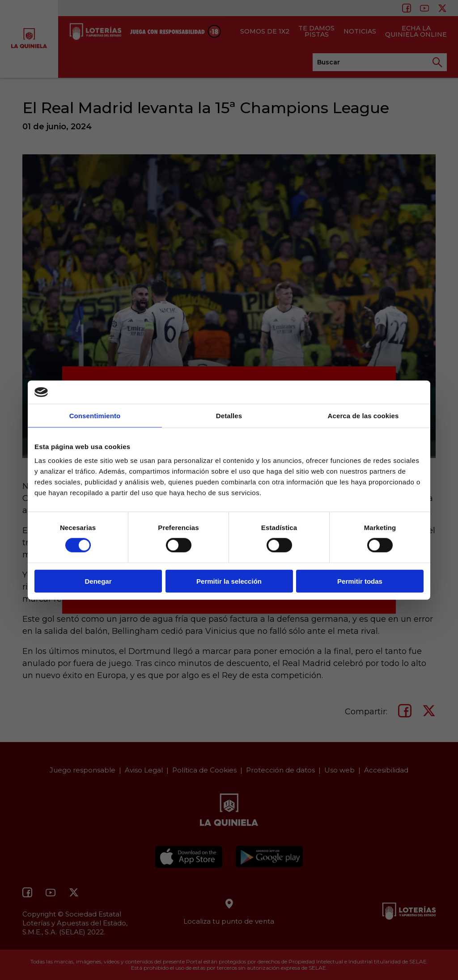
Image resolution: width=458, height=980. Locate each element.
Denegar (98, 581)
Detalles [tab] (229, 416)
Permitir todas (360, 581)
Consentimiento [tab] (95, 416)
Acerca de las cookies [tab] (363, 416)
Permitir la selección (229, 581)
